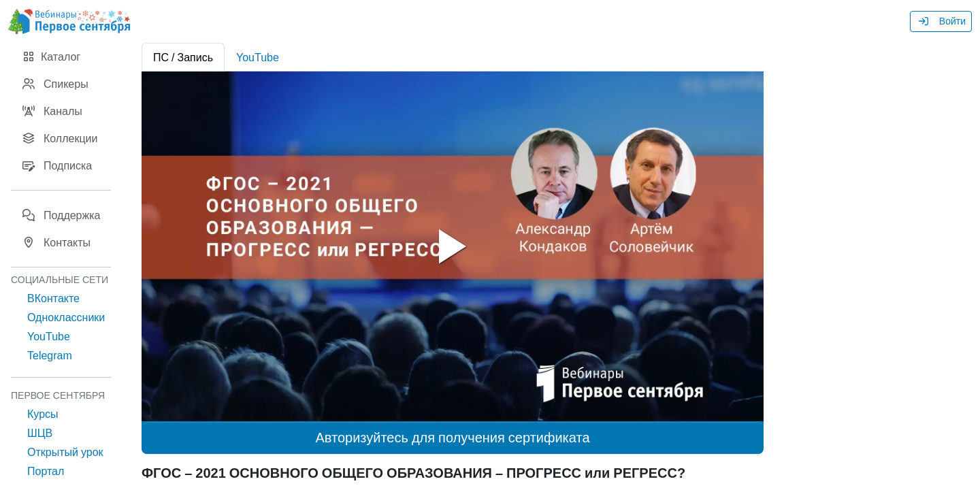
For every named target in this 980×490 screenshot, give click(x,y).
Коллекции (60, 138)
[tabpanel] (453, 246)
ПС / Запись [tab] (183, 57)
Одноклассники (66, 317)
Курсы (43, 414)
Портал (46, 471)
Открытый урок (65, 452)
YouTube (49, 336)
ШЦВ (40, 433)
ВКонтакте (53, 298)
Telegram (50, 355)
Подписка (57, 165)
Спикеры (55, 84)
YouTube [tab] (258, 57)
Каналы (52, 111)
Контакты (56, 242)
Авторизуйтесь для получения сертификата (452, 438)
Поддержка (61, 215)
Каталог (51, 56)
